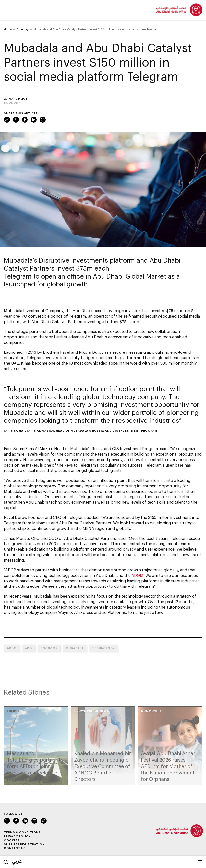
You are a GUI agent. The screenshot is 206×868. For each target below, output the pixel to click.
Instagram (34, 821)
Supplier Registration (24, 844)
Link (7, 120)
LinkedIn (34, 120)
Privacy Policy (17, 836)
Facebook (25, 120)
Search (6, 862)
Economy (23, 29)
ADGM (137, 575)
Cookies (12, 840)
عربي (17, 861)
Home (8, 29)
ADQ (29, 648)
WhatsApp (43, 120)
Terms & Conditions (22, 832)
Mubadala (75, 648)
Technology (103, 648)
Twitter (16, 120)
